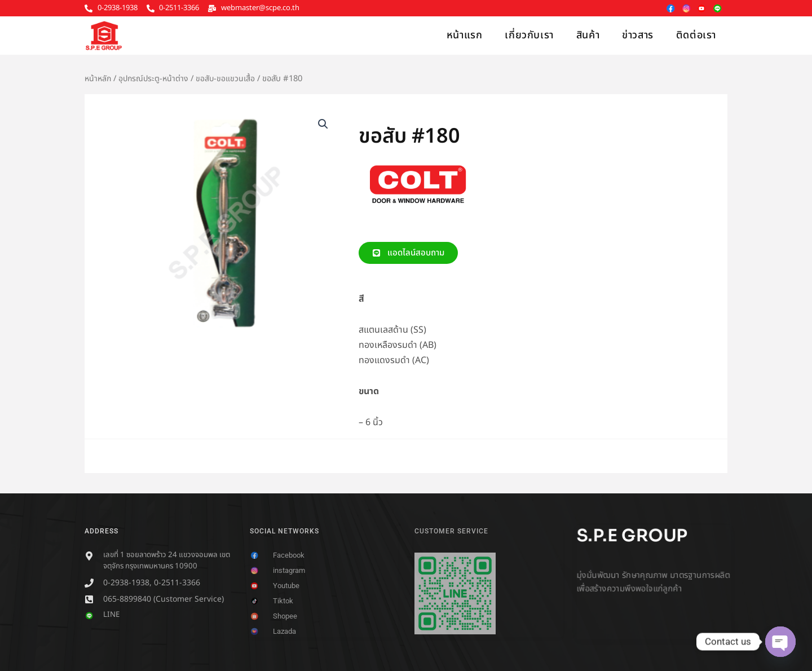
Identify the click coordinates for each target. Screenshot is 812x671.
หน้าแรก (465, 35)
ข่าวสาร (638, 35)
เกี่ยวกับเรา (529, 35)
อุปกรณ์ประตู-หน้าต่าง (156, 79)
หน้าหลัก (99, 79)
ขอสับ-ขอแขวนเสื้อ (230, 79)
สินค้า (588, 35)
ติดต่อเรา (696, 35)
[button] (323, 125)
